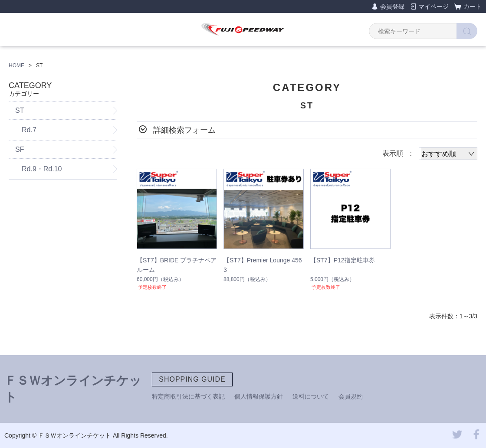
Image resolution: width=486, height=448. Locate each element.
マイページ (433, 7)
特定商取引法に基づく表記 (188, 396)
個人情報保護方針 (259, 396)
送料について (311, 396)
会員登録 (392, 7)
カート (473, 7)
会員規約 (351, 396)
